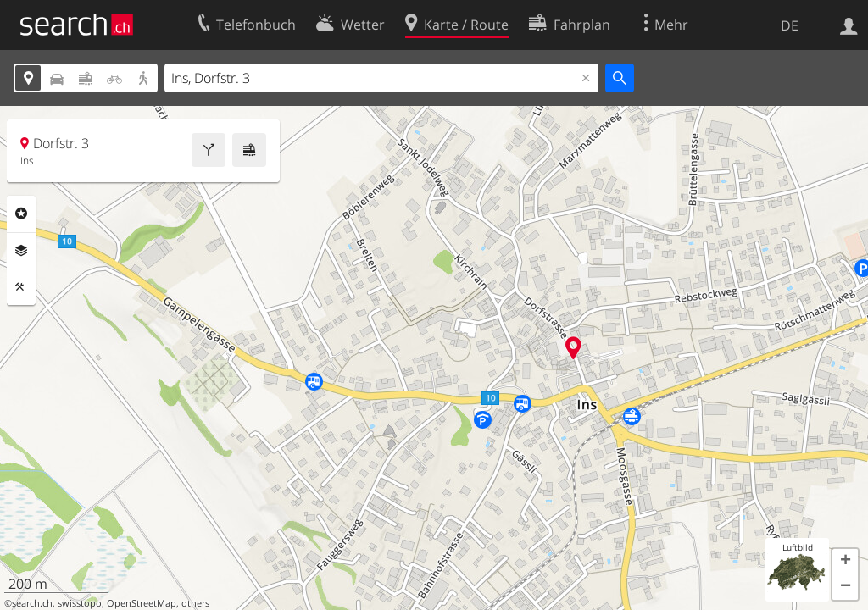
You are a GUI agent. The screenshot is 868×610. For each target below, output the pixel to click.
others (195, 603)
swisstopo (80, 603)
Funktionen (21, 287)
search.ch (32, 603)
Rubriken (21, 213)
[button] (845, 562)
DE (790, 25)
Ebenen (21, 251)
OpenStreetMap (142, 603)
